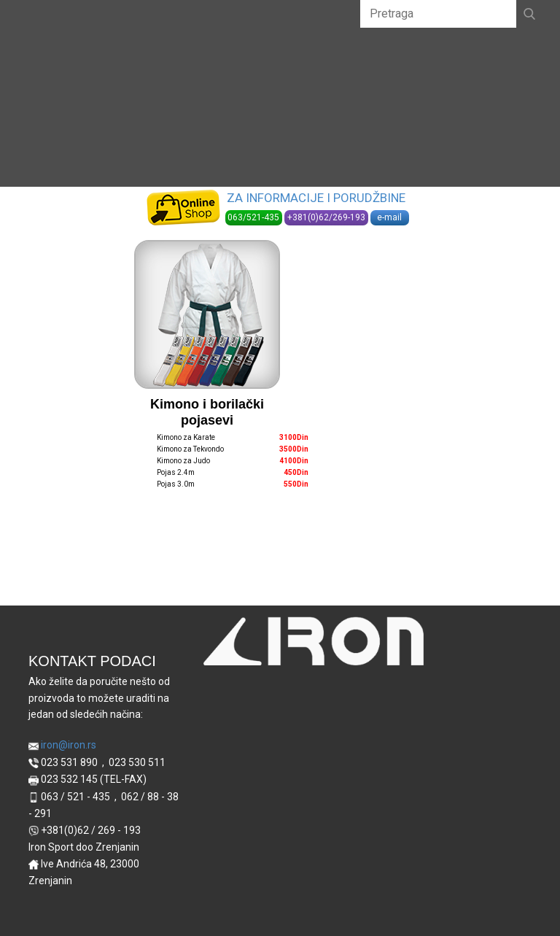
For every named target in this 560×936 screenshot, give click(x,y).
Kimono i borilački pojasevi (207, 412)
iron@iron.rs (62, 745)
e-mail (389, 217)
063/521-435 (253, 217)
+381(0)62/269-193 (326, 217)
